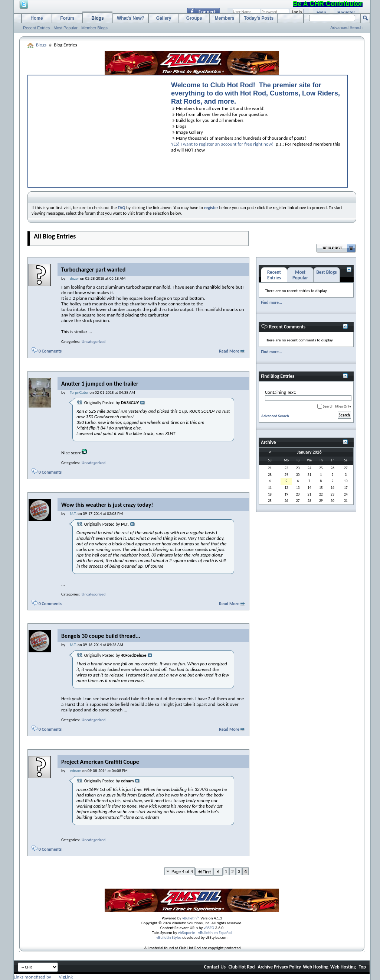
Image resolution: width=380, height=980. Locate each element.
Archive (265, 967)
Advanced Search (346, 27)
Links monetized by (43, 977)
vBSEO (209, 928)
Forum (67, 18)
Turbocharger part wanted (93, 270)
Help (321, 13)
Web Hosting (316, 967)
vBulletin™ (191, 918)
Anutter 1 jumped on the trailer (100, 384)
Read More (229, 351)
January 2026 (309, 452)
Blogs (97, 18)
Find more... (271, 302)
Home (37, 18)
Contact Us (215, 967)
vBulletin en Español (215, 933)
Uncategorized (94, 342)
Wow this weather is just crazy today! (107, 505)
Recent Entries (36, 28)
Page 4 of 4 (182, 871)
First (204, 872)
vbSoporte (187, 933)
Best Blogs (326, 272)
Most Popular (65, 28)
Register (346, 13)
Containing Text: (308, 395)
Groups (194, 18)
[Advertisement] (96, 129)
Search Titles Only (334, 406)
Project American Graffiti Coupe (100, 762)
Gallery (164, 18)
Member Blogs (94, 28)
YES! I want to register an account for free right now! (222, 144)
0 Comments (50, 351)
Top (362, 967)
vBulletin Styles (169, 937)
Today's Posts (259, 18)
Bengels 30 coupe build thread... (101, 636)
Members (225, 18)
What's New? (131, 18)
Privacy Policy (287, 967)
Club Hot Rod (242, 967)
